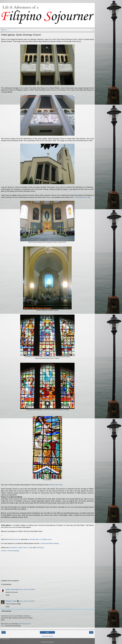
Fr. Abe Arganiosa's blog (82, 197)
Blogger (51, 642)
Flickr (25, 548)
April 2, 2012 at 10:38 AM (27, 589)
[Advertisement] (47, 566)
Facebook (14, 548)
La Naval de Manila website (49, 543)
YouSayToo (40, 548)
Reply (8, 595)
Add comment (6, 611)
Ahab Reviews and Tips (12, 539)
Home (47, 632)
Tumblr (30, 548)
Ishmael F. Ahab (11, 601)
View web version (47, 636)
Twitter (20, 548)
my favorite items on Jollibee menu (40, 539)
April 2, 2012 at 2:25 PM (27, 601)
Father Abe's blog (56, 485)
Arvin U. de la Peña (12, 589)
